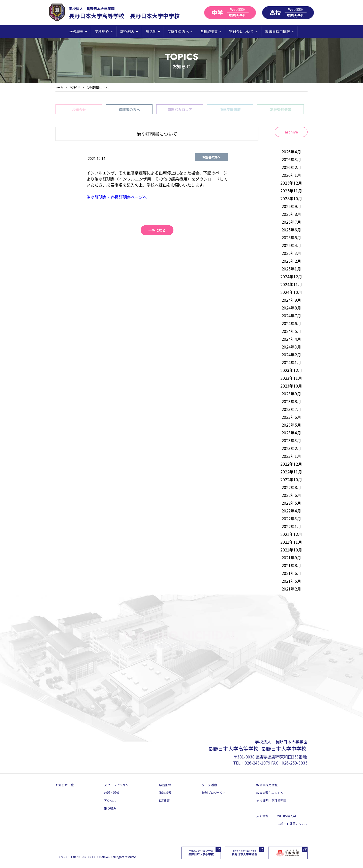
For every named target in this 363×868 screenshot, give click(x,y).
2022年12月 (291, 464)
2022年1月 (291, 526)
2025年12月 (291, 183)
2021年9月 (291, 558)
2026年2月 (291, 167)
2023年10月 (291, 386)
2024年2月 (291, 355)
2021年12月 (291, 534)
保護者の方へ (129, 110)
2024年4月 (291, 339)
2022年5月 (291, 503)
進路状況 (165, 793)
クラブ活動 (209, 785)
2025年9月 (291, 206)
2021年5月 (291, 581)
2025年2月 (291, 261)
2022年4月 (291, 511)
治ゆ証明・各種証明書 (271, 800)
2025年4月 (291, 245)
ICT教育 (164, 800)
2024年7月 (291, 316)
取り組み (110, 808)
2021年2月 (291, 589)
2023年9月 (291, 394)
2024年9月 (291, 300)
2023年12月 (291, 370)
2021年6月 (291, 573)
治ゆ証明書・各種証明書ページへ (117, 197)
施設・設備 (112, 793)
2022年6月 (291, 495)
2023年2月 (291, 448)
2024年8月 (291, 308)
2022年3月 (291, 518)
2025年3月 (291, 253)
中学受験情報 (230, 110)
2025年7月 (291, 222)
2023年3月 (291, 440)
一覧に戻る (157, 230)
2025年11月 (291, 191)
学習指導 (165, 785)
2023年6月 (291, 417)
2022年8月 (291, 487)
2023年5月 (291, 425)
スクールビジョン (116, 785)
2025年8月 (291, 214)
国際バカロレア (180, 110)
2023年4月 (291, 433)
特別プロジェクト (214, 793)
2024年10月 (291, 292)
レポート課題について (292, 824)
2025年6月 (291, 230)
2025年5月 (291, 237)
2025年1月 (291, 269)
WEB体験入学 (287, 816)
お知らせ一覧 (65, 785)
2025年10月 (291, 198)
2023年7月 (291, 409)
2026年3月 (291, 159)
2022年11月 (291, 472)
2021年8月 (291, 565)
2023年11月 (291, 378)
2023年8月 (291, 401)
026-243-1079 (257, 763)
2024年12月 (291, 276)
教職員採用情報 (267, 785)
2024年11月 (291, 284)
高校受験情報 (281, 110)
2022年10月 (291, 479)
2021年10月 (291, 550)
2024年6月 (291, 323)
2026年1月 (291, 175)
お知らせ (79, 110)
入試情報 (262, 816)
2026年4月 (291, 152)
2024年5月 (291, 331)
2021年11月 (291, 542)
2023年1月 (291, 456)
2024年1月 (291, 362)
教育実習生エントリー (271, 793)
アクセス (110, 800)
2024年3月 (291, 347)
